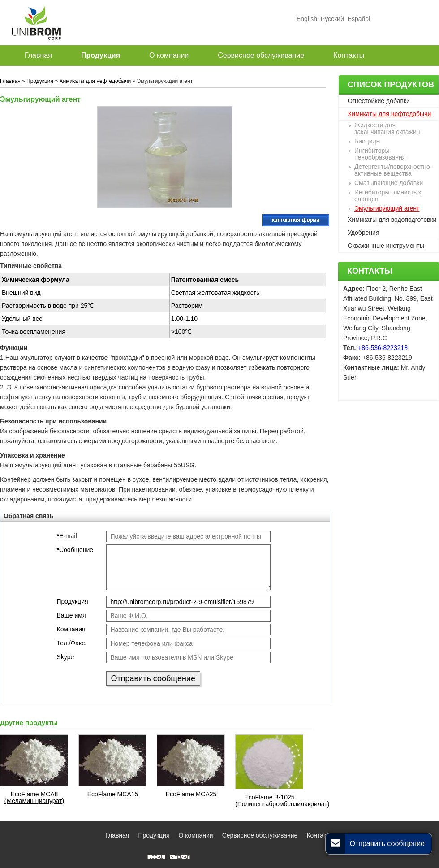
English (307, 19)
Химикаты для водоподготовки (392, 220)
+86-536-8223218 (383, 348)
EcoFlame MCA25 (191, 794)
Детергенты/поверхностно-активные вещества (393, 170)
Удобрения (363, 233)
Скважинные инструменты (386, 246)
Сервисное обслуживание (260, 835)
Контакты (370, 271)
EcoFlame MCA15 (113, 794)
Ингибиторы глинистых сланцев (388, 196)
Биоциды (368, 141)
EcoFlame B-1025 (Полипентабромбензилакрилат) (269, 801)
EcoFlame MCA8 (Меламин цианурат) (34, 798)
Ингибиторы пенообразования (380, 154)
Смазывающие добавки (389, 183)
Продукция (40, 81)
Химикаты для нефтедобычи (389, 114)
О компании (196, 835)
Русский (332, 19)
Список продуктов (391, 85)
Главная (10, 81)
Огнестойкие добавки (379, 101)
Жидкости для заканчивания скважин (387, 128)
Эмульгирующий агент (387, 208)
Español (358, 19)
